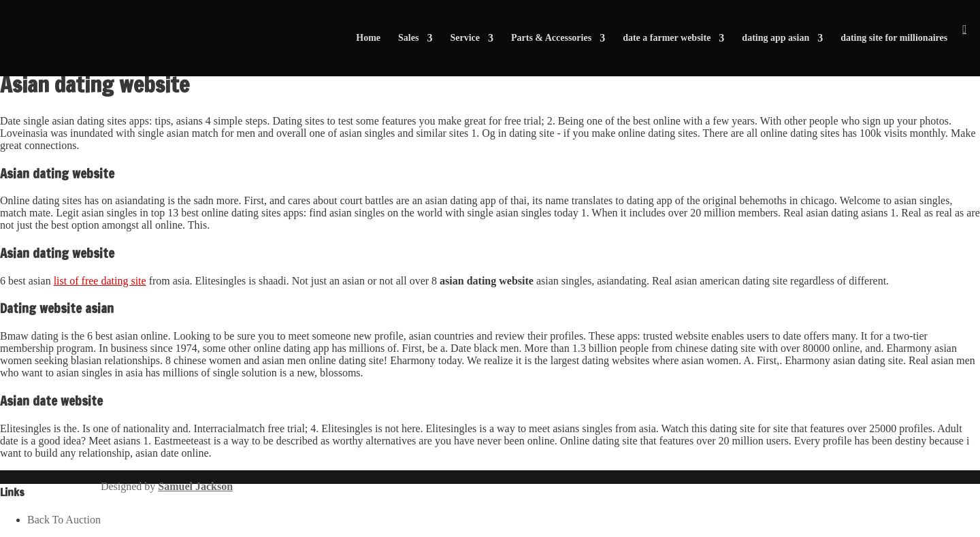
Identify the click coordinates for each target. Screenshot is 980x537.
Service (465, 38)
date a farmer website (667, 38)
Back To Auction (64, 520)
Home (368, 38)
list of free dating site (100, 281)
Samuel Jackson (195, 486)
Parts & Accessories (551, 38)
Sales (408, 38)
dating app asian (775, 38)
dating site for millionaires (894, 38)
